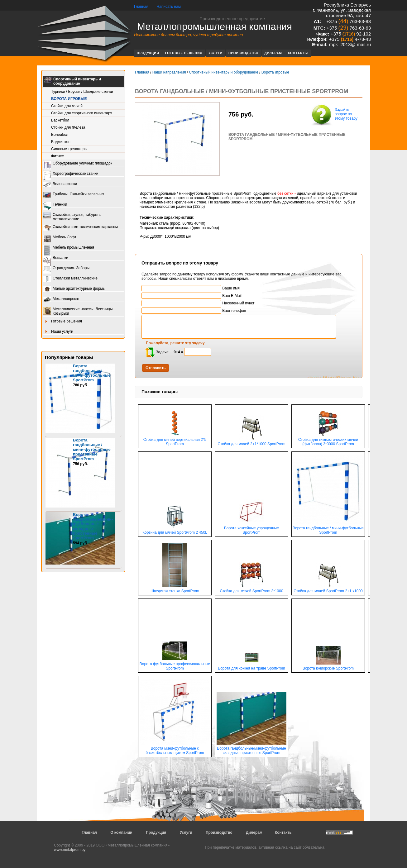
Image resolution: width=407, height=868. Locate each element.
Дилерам (273, 53)
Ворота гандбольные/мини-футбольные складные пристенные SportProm (251, 749)
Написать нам (169, 7)
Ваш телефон (194, 311)
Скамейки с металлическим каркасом (81, 227)
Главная (141, 7)
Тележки (55, 205)
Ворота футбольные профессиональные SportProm (175, 664)
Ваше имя (191, 288)
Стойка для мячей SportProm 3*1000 (251, 589)
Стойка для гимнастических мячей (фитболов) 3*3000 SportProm (328, 440)
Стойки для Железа (68, 127)
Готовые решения (184, 53)
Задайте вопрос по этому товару (334, 115)
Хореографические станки (71, 174)
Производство (244, 53)
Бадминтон (61, 142)
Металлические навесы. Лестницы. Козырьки (79, 311)
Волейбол (60, 135)
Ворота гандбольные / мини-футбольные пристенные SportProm (92, 449)
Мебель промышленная (69, 248)
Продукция (148, 53)
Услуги (215, 53)
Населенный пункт (198, 303)
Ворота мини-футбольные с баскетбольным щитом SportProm (175, 749)
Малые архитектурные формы (74, 289)
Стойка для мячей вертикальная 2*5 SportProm (175, 440)
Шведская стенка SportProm (175, 589)
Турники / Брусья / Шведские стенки (82, 92)
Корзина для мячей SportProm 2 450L (175, 531)
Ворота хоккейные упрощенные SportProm (251, 529)
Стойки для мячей (67, 106)
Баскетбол (60, 120)
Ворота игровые (69, 99)
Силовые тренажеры (69, 149)
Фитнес (57, 156)
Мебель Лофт (60, 238)
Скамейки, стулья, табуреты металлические (72, 217)
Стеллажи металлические (70, 279)
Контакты (298, 53)
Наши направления (169, 72)
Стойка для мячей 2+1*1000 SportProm (252, 442)
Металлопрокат (62, 299)
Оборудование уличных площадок (78, 164)
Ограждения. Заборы (66, 268)
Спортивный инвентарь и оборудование (72, 81)
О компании (121, 832)
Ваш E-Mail (192, 296)
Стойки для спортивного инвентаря (82, 113)
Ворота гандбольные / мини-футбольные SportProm (92, 373)
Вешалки (56, 258)
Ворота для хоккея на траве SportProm (251, 667)
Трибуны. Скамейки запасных (74, 195)
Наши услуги (58, 332)
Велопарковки (60, 184)
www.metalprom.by (70, 850)
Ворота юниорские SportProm (328, 667)
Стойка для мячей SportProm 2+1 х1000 (328, 589)
